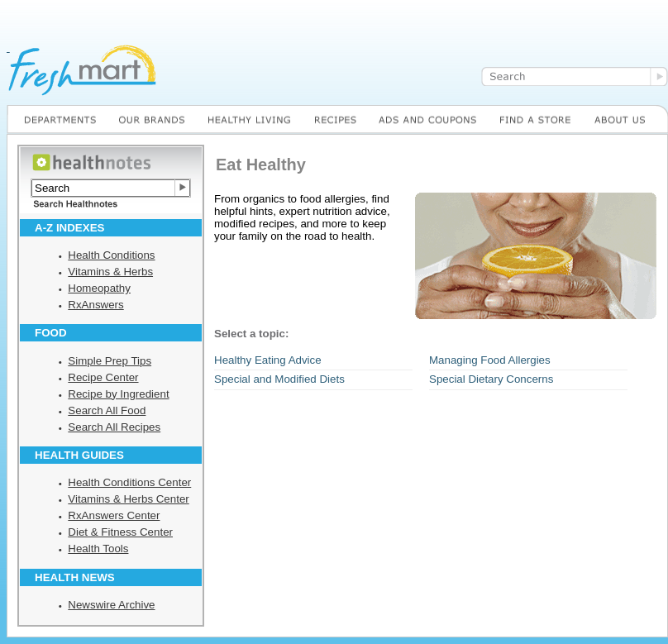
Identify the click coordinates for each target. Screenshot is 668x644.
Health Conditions (111, 255)
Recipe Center (103, 377)
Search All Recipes (114, 427)
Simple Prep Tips (110, 361)
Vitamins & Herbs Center (128, 499)
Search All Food (107, 410)
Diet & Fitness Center (120, 532)
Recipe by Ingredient (118, 394)
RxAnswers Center (114, 515)
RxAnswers (95, 305)
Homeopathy (99, 288)
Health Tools (98, 549)
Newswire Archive (111, 605)
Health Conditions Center (129, 482)
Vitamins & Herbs (110, 272)
